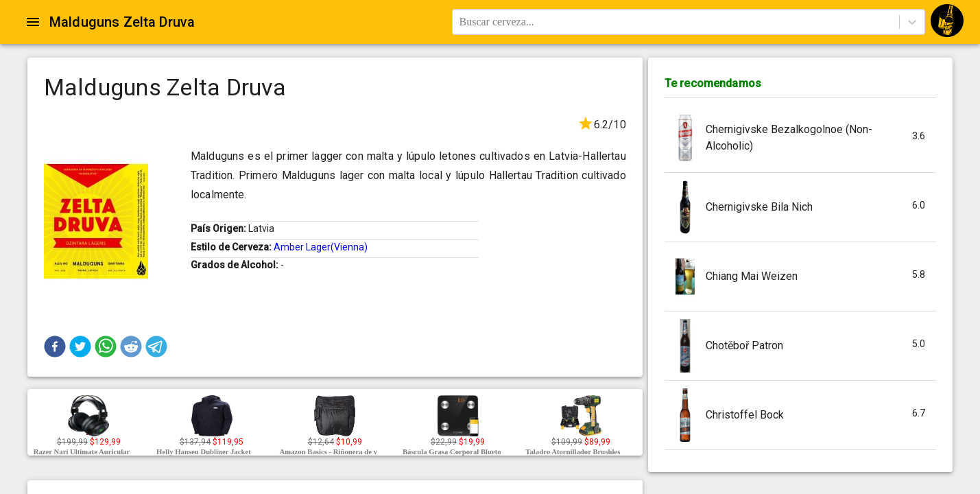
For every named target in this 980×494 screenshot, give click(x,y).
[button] (55, 346)
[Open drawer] (33, 22)
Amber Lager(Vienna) (321, 247)
